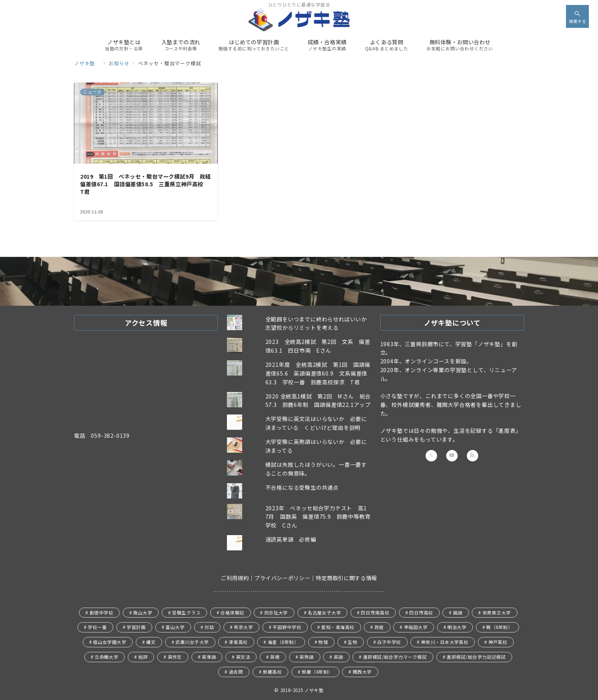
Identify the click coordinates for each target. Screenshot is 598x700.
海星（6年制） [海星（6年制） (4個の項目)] (283, 642)
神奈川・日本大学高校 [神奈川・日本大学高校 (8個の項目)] (445, 642)
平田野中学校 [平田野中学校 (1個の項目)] (287, 627)
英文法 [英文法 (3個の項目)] (243, 657)
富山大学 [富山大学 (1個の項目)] (175, 627)
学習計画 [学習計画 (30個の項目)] (136, 627)
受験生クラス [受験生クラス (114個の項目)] (186, 613)
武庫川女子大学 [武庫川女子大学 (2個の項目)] (192, 642)
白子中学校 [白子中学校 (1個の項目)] (389, 642)
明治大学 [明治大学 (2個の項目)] (457, 627)
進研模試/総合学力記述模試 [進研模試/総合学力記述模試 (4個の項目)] (476, 657)
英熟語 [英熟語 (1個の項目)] (306, 657)
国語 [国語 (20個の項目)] (458, 613)
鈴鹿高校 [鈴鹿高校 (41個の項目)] (272, 672)
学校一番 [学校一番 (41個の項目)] (97, 627)
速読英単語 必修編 (291, 539)
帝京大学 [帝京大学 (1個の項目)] (243, 627)
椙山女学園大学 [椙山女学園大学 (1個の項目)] (110, 642)
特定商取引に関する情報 (346, 578)
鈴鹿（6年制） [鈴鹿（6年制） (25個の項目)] (317, 672)
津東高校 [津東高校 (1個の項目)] (238, 642)
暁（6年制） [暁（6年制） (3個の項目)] (499, 627)
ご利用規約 (235, 578)
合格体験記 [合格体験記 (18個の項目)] (232, 613)
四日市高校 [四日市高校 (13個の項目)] (421, 613)
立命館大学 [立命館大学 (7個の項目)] (106, 657)
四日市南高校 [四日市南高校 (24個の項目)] (375, 613)
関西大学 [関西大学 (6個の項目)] (362, 672)
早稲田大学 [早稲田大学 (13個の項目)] (416, 627)
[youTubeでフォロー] (452, 456)
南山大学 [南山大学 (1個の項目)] (143, 613)
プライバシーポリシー (282, 578)
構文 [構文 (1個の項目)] (151, 642)
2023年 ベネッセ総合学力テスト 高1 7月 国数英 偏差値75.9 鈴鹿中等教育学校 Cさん (319, 517)
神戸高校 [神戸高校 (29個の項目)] (498, 642)
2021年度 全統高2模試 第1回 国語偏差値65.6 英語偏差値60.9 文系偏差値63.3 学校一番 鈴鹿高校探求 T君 (318, 373)
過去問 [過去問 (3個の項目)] (236, 672)
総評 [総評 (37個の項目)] (143, 657)
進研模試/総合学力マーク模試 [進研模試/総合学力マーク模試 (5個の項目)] (395, 657)
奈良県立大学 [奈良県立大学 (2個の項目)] (497, 613)
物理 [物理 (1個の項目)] (323, 642)
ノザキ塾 (316, 690)
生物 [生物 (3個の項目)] (353, 642)
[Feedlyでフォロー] (473, 456)
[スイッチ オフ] (577, 16)
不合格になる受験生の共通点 (302, 487)
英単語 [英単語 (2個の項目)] (209, 657)
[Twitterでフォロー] (431, 456)
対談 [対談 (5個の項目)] (209, 627)
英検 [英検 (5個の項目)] (275, 657)
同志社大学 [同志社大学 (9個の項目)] (276, 613)
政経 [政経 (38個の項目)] (379, 627)
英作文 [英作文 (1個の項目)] (175, 657)
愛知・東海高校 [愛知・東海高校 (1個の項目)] (338, 627)
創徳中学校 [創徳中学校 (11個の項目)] (101, 613)
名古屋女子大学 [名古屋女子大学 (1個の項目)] (324, 613)
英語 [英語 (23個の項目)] (338, 657)
